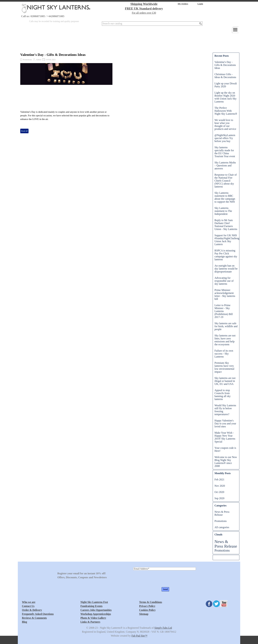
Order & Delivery (32, 610)
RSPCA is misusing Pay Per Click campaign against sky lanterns (226, 255)
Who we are (29, 602)
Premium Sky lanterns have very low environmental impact (224, 367)
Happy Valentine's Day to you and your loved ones (225, 423)
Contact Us (28, 606)
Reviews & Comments (34, 618)
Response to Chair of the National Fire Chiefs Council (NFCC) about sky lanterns (226, 181)
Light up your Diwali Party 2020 (226, 85)
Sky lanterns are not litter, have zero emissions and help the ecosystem (225, 340)
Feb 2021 (219, 479)
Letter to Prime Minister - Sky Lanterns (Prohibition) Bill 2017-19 (224, 311)
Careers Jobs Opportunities (96, 610)
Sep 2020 (219, 498)
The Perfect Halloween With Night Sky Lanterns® (226, 111)
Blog (24, 622)
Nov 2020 (220, 486)
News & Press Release (222, 513)
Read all (24, 131)
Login (200, 4)
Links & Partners (90, 622)
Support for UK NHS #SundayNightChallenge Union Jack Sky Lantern (227, 240)
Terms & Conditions (151, 602)
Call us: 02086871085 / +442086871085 (43, 16)
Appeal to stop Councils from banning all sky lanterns (223, 395)
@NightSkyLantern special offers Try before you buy (225, 138)
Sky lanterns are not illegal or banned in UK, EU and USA (225, 381)
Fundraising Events (91, 606)
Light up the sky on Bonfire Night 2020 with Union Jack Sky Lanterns (226, 97)
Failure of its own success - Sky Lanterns (224, 354)
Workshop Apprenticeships (96, 614)
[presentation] (158, 579)
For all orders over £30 (144, 13)
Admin (38, 60)
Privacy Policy (147, 606)
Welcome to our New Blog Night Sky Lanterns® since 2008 (226, 462)
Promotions (27, 60)
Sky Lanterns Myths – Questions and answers (225, 165)
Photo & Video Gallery (93, 618)
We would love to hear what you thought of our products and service (225, 124)
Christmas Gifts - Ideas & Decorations (225, 76)
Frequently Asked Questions (38, 614)
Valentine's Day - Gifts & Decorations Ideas (53, 55)
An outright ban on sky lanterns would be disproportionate (226, 269)
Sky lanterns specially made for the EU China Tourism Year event (225, 152)
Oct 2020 (219, 492)
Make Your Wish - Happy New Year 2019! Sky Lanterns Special (225, 437)
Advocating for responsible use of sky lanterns (224, 281)
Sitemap (144, 614)
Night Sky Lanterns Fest (94, 602)
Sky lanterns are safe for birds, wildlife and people (226, 326)
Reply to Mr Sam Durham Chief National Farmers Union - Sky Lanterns (226, 225)
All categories (222, 527)
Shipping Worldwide (144, 4)
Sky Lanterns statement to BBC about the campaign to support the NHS (225, 197)
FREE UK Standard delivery (144, 8)
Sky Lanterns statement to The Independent (223, 211)
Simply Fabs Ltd (163, 628)
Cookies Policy (147, 610)
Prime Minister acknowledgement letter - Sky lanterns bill (225, 294)
